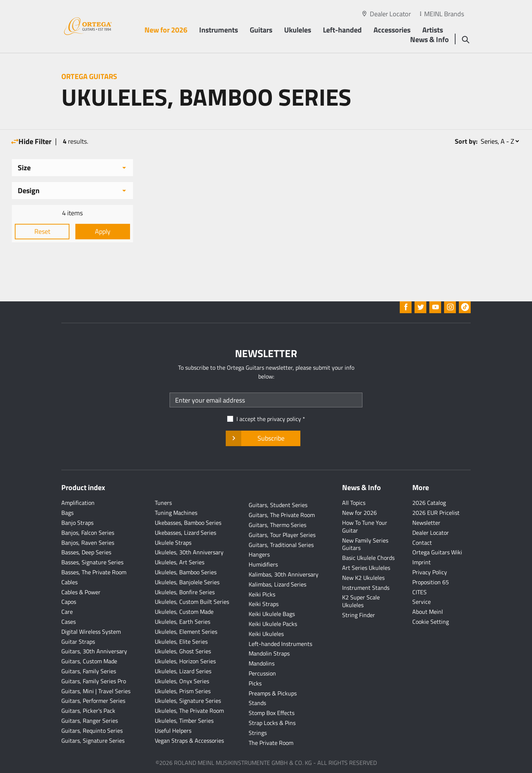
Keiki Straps (264, 604)
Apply (103, 231)
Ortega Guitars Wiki (437, 552)
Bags (67, 513)
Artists (433, 30)
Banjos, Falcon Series (88, 533)
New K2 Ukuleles (363, 578)
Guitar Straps (78, 642)
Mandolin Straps (269, 653)
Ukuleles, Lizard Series (183, 671)
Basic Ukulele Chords (368, 558)
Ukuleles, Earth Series (183, 622)
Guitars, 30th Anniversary (94, 651)
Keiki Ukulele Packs (273, 624)
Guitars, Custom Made (89, 661)
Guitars (261, 30)
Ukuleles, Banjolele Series (187, 582)
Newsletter (426, 523)
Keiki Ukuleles (266, 634)
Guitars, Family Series (89, 671)
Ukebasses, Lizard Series (185, 533)
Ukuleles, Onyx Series (182, 681)
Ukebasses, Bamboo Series (188, 523)
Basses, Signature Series (92, 562)
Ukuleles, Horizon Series (185, 661)
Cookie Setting (431, 622)
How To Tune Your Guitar (365, 526)
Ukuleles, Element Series (186, 632)
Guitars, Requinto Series (92, 731)
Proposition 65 (431, 582)
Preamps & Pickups (273, 693)
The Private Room (271, 743)
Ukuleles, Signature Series (188, 701)
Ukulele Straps (173, 543)
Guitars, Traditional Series (281, 545)
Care (67, 612)
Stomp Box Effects (272, 713)
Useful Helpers (173, 731)
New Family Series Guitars (365, 544)
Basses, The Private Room (94, 572)
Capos (69, 602)
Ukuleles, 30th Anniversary (189, 552)
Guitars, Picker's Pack (88, 711)
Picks (255, 683)
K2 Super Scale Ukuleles (361, 601)
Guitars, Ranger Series (90, 721)
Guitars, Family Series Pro (94, 681)
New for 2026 (166, 30)
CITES (420, 592)
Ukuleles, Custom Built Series (192, 602)
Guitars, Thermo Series (277, 525)
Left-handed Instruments (280, 644)
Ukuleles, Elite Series (181, 642)
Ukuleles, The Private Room (189, 711)
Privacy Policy (430, 572)
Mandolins (262, 663)
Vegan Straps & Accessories (189, 740)
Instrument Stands (366, 588)
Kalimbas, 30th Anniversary (284, 574)
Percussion (262, 673)
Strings (258, 733)
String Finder (359, 615)
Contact (422, 543)
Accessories (392, 30)
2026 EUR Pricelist (436, 513)
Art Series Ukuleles (366, 568)
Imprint (422, 562)
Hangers (259, 554)
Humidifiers (263, 564)
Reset (42, 231)
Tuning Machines (176, 513)
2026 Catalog (429, 503)
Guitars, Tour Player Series (282, 535)
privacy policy (284, 419)
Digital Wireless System (91, 632)
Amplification (78, 503)
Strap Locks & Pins (272, 723)
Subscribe (263, 438)
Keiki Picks (262, 594)
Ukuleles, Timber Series (184, 721)
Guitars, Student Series (278, 505)
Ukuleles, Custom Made (184, 612)
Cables (69, 582)
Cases (69, 622)
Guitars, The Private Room (282, 515)
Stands (257, 703)
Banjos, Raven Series (88, 543)
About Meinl (428, 612)
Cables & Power (81, 592)
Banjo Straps (77, 523)
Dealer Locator (390, 14)
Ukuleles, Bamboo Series (186, 572)
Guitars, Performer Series (93, 701)
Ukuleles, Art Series (180, 562)
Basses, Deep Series (86, 552)
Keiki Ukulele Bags (272, 614)
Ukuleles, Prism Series (183, 691)
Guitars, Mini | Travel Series (96, 691)
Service (422, 602)
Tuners (163, 503)
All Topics (354, 503)
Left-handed (342, 30)
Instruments (219, 30)
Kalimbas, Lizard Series (277, 584)
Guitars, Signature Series (93, 740)
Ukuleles (298, 30)
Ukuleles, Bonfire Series (185, 592)
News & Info (429, 39)
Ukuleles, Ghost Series (183, 651)
